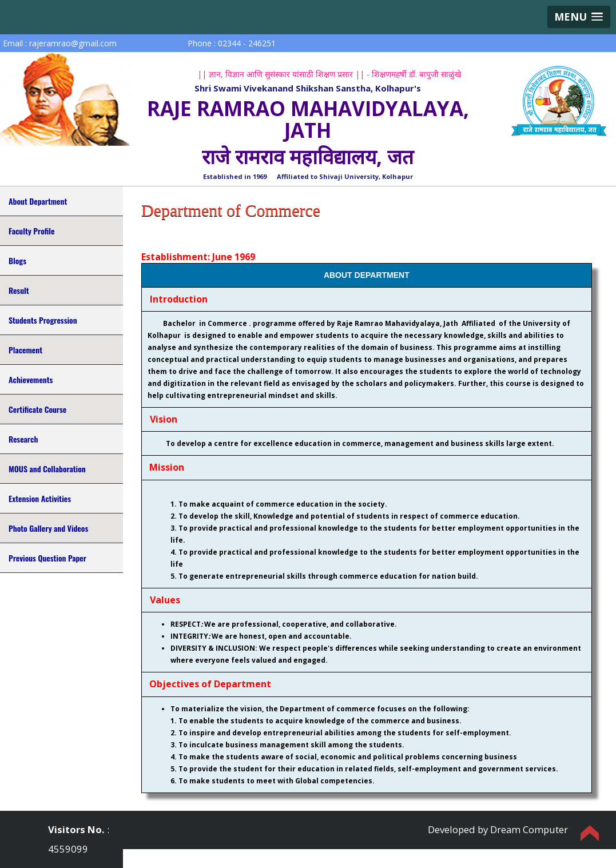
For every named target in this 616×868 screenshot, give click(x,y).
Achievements (31, 379)
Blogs (17, 260)
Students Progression (43, 320)
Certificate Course (37, 409)
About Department (38, 201)
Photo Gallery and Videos (48, 528)
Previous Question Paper (47, 558)
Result (19, 290)
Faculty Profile (31, 231)
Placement (25, 350)
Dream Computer (529, 829)
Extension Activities (40, 498)
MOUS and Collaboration (47, 469)
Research (23, 439)
